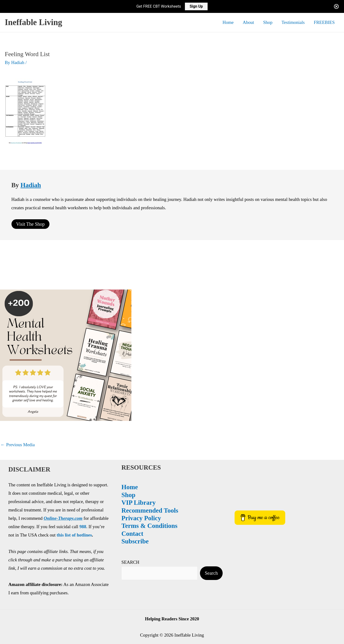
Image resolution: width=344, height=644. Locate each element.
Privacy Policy (46, 518)
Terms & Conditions (54, 526)
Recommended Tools (55, 510)
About (248, 22)
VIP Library (43, 503)
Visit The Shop (31, 224)
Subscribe (40, 541)
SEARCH (35, 562)
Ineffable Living (33, 22)
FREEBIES (324, 22)
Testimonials (293, 22)
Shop (268, 22)
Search (92, 574)
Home (228, 22)
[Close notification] (336, 6)
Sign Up (196, 6)
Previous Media (18, 445)
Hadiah (31, 185)
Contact (37, 534)
